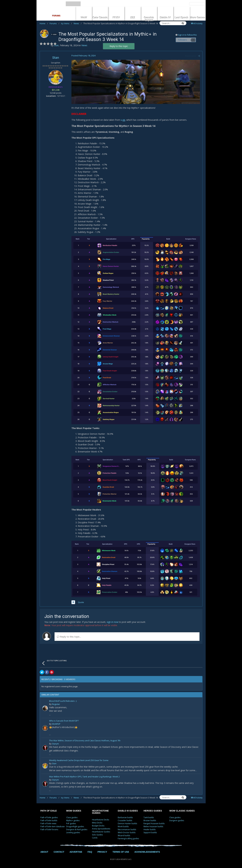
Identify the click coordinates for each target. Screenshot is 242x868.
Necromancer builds (127, 829)
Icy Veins (66, 23)
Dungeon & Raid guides (77, 829)
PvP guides (71, 823)
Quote (81, 602)
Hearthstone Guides (101, 832)
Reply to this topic (119, 46)
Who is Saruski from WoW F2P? (64, 721)
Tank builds (149, 817)
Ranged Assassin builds (154, 823)
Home (44, 23)
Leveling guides (73, 832)
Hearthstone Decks (101, 820)
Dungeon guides (177, 820)
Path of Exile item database (53, 826)
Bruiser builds (150, 820)
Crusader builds (125, 820)
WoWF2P (56, 724)
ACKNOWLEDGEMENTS (147, 852)
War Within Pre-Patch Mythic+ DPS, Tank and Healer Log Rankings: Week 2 (84, 777)
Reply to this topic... (69, 637)
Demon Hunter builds (127, 823)
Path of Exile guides (49, 817)
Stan (56, 58)
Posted (83, 56)
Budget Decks (98, 826)
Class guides (72, 817)
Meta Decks (97, 823)
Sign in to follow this (187, 35)
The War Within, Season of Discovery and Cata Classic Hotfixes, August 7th (85, 741)
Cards (95, 838)
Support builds (150, 832)
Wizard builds (124, 835)
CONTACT (59, 852)
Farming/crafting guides (128, 838)
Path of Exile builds (49, 820)
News (78, 23)
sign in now (112, 622)
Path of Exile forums (49, 829)
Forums (54, 23)
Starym (55, 744)
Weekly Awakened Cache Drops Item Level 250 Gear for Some (79, 761)
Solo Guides (97, 835)
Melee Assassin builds (153, 826)
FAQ (90, 852)
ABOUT (44, 852)
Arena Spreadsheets (101, 829)
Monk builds (123, 826)
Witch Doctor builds (127, 832)
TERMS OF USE (121, 852)
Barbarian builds (125, 817)
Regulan (56, 704)
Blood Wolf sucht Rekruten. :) (63, 701)
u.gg (123, 120)
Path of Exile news (48, 823)
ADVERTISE (76, 852)
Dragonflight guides (75, 826)
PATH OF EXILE (49, 811)
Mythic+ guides (73, 820)
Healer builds (150, 829)
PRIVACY (102, 852)
